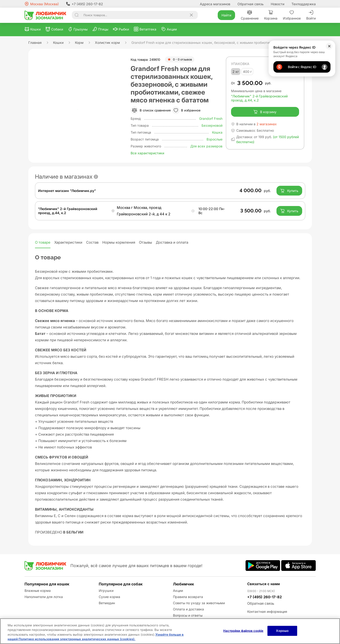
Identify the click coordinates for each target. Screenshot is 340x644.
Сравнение (250, 15)
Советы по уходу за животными (199, 603)
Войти (311, 15)
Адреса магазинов (215, 4)
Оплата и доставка (188, 609)
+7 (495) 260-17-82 (84, 4)
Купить (289, 191)
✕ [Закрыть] (329, 46)
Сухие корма (109, 597)
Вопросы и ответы (188, 615)
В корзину (265, 112)
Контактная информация (267, 611)
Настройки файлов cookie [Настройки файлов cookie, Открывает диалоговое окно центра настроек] (243, 631)
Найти (226, 15)
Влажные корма (38, 591)
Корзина (271, 15)
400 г (247, 72)
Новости (278, 4)
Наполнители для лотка (44, 597)
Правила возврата (188, 597)
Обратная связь (251, 4)
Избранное (292, 15)
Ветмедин (107, 603)
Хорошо (282, 631)
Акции (178, 591)
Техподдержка (304, 4)
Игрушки (106, 591)
